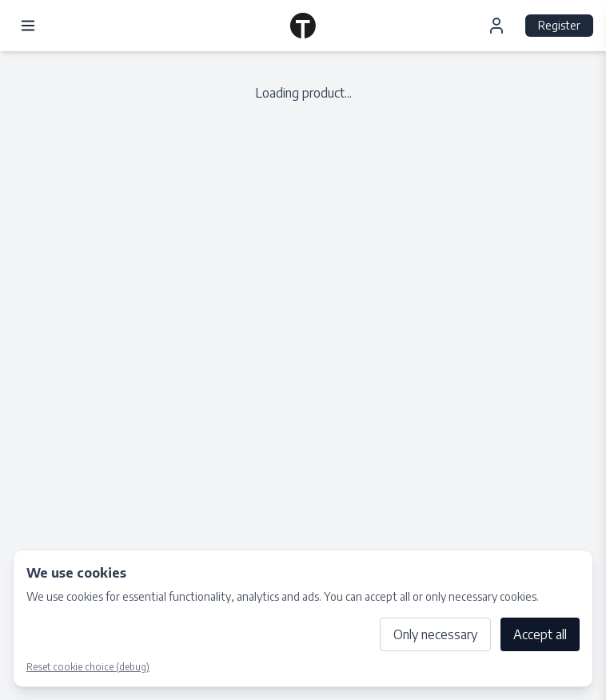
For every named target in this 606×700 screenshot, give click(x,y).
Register (559, 25)
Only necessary (435, 634)
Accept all (540, 634)
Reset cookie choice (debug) (88, 667)
